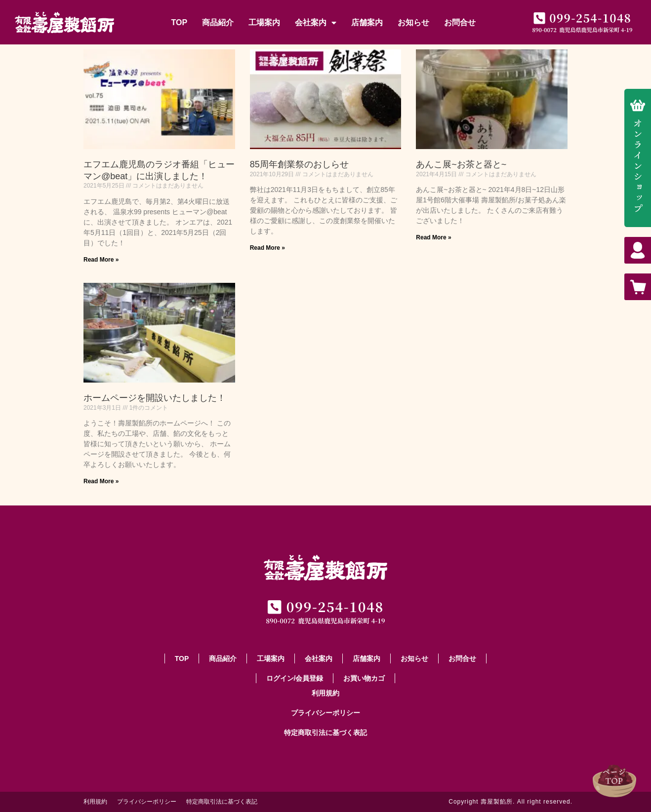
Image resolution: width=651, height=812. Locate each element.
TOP (179, 22)
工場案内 (264, 22)
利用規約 (325, 693)
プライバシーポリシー (325, 713)
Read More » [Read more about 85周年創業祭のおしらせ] (267, 248)
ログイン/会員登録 (295, 678)
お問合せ (460, 22)
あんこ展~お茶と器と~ (461, 164)
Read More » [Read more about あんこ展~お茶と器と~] (433, 237)
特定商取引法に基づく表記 (325, 733)
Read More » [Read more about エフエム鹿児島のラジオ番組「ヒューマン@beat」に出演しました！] (101, 260)
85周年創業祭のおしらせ (299, 164)
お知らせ (413, 22)
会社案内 (316, 23)
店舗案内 (367, 22)
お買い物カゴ (364, 678)
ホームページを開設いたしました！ (155, 398)
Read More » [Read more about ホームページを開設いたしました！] (101, 481)
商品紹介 (218, 22)
